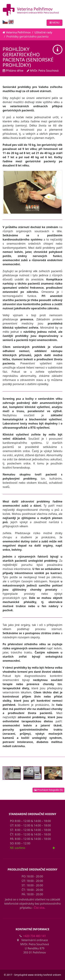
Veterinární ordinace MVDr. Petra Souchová (38, 13)
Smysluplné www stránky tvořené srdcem (38, 975)
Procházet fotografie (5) (48, 790)
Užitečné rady (43, 32)
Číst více (39, 908)
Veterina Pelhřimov (35, 9)
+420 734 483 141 (35, 936)
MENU (55, 23)
